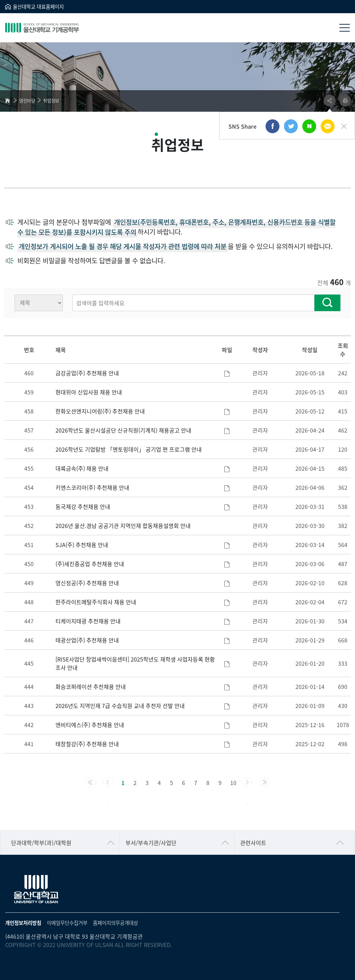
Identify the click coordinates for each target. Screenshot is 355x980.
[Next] (247, 782)
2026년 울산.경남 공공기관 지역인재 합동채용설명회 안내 (123, 526)
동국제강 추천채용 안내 (83, 506)
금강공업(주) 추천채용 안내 (87, 373)
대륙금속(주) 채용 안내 (82, 468)
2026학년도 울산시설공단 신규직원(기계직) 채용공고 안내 (123, 430)
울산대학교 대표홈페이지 (38, 6)
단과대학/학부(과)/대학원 (41, 843)
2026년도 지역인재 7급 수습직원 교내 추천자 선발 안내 (120, 706)
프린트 (345, 101)
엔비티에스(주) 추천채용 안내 (90, 725)
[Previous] (91, 782)
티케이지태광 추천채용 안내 (88, 621)
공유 (330, 101)
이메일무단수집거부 (67, 923)
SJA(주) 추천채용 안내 (82, 545)
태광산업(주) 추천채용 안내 (87, 640)
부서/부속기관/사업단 (151, 843)
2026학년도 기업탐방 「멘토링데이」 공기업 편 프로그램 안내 (129, 449)
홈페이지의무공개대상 (115, 923)
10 (233, 783)
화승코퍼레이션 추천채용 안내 (91, 687)
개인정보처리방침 (23, 923)
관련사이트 (253, 843)
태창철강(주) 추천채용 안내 (87, 744)
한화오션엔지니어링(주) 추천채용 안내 (100, 411)
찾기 (327, 303)
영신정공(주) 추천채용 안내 (87, 583)
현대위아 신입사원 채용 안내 (89, 392)
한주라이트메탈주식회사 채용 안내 (96, 602)
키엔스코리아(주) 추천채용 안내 (92, 487)
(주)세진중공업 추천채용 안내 (90, 564)
